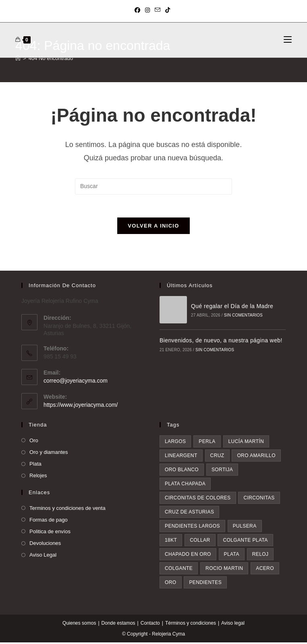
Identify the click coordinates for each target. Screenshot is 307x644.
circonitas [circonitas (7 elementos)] (259, 499)
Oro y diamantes (49, 454)
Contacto (150, 625)
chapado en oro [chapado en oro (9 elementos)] (188, 556)
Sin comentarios (243, 317)
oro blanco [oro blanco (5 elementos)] (182, 471)
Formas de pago (49, 521)
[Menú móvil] (288, 40)
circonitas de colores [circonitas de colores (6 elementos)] (198, 499)
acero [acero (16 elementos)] (265, 570)
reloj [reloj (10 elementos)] (260, 556)
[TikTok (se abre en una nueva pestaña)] (168, 10)
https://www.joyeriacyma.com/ (81, 406)
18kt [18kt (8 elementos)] (171, 542)
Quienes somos (79, 625)
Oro (34, 442)
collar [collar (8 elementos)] (200, 542)
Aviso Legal (43, 556)
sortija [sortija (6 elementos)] (222, 471)
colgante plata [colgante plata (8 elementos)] (245, 542)
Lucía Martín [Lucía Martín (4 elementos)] (246, 443)
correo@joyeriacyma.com (76, 382)
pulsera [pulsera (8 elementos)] (245, 528)
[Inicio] (18, 58)
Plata (35, 465)
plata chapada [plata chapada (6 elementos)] (185, 485)
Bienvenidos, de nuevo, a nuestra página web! (221, 342)
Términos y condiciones (191, 625)
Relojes (38, 477)
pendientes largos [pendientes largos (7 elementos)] (192, 528)
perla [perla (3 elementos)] (207, 443)
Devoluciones (45, 545)
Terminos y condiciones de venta (67, 509)
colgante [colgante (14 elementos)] (179, 570)
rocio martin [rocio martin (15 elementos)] (224, 570)
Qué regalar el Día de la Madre (232, 308)
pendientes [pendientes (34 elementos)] (205, 584)
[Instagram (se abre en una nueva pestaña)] (147, 10)
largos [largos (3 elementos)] (175, 443)
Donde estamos (118, 625)
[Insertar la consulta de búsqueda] (153, 186)
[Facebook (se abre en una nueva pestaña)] (139, 10)
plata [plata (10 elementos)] (232, 556)
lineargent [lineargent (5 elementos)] (181, 457)
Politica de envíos (50, 533)
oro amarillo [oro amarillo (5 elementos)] (256, 457)
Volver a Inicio (153, 227)
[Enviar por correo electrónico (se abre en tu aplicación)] (158, 10)
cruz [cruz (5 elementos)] (217, 457)
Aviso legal (233, 625)
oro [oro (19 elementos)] (171, 584)
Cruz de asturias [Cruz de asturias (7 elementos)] (189, 514)
